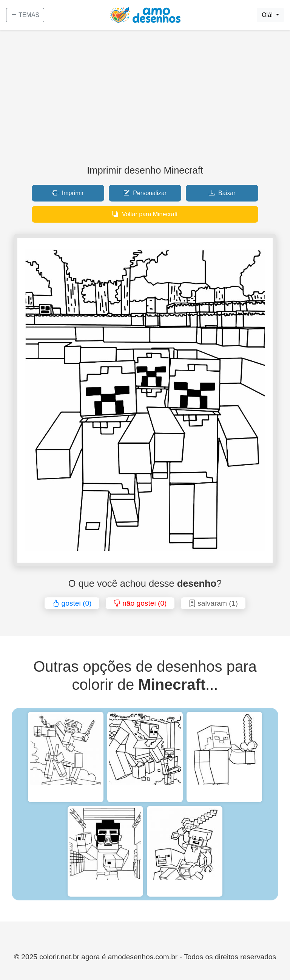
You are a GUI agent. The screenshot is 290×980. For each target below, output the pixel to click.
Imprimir (68, 193)
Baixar (222, 193)
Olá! (268, 15)
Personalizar (145, 193)
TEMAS (25, 15)
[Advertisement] (145, 100)
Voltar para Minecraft (145, 214)
